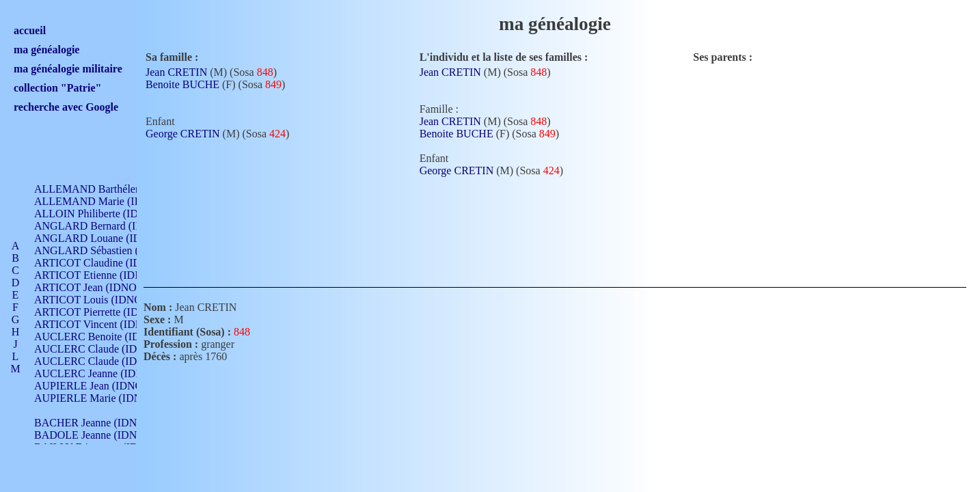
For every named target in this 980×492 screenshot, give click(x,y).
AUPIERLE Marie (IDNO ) (95, 398)
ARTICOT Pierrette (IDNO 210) (106, 312)
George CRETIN (183, 134)
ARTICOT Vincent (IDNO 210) (104, 324)
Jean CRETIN (176, 72)
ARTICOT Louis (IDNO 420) (99, 300)
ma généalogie (46, 50)
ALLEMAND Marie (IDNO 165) (108, 201)
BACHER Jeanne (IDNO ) (93, 423)
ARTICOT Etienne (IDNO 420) (104, 275)
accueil (30, 30)
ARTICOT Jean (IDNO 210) (97, 287)
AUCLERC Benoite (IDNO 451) (106, 337)
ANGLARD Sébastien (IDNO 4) (106, 250)
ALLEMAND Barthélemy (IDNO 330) (120, 189)
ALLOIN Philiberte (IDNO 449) (105, 214)
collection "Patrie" (57, 88)
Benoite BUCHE (182, 84)
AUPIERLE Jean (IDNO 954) (100, 386)
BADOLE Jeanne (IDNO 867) (101, 435)
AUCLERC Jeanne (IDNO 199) (104, 373)
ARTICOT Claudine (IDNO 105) (107, 263)
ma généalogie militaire (68, 69)
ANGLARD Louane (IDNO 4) (101, 238)
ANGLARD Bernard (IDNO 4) (103, 226)
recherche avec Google (66, 107)
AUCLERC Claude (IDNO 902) (105, 349)
